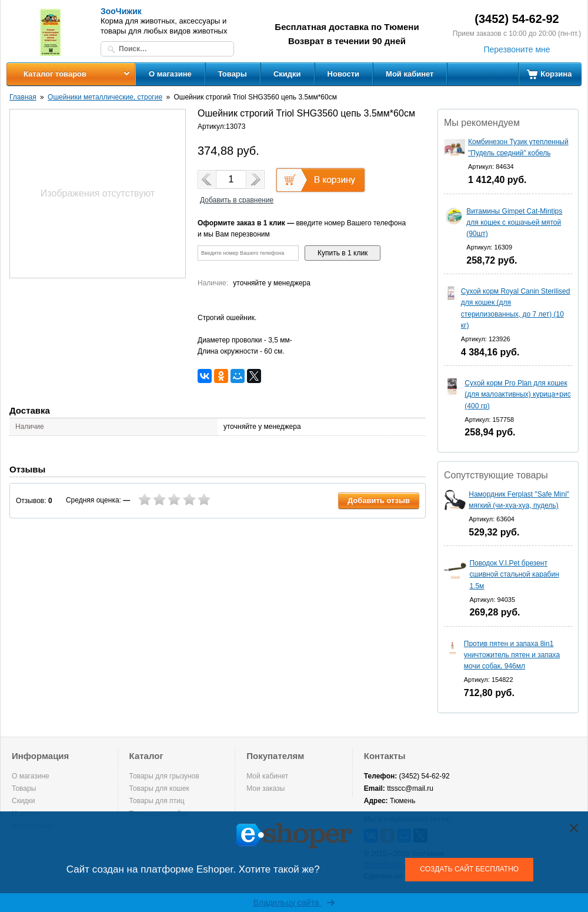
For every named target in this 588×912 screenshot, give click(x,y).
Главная (23, 97)
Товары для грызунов (164, 776)
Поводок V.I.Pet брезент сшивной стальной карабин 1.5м (514, 574)
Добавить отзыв (379, 500)
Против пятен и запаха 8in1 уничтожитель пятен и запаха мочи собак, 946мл (512, 655)
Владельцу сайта (294, 903)
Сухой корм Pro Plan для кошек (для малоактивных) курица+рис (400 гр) (517, 394)
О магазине (170, 74)
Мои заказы (265, 788)
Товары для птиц (157, 801)
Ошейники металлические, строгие (105, 97)
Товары (233, 74)
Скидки (287, 74)
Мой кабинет (410, 74)
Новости (344, 74)
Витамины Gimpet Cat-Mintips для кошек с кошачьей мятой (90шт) (514, 222)
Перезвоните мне (517, 49)
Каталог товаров (55, 74)
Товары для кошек (159, 788)
